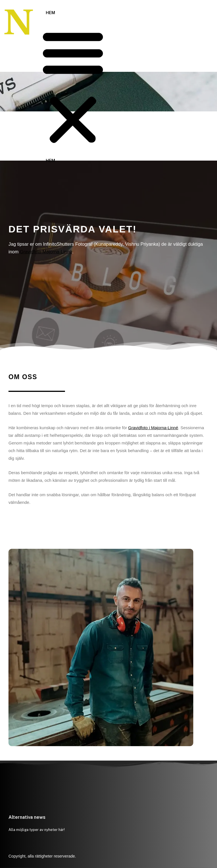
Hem (50, 13)
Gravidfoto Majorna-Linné (46, 252)
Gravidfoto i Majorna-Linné (153, 428)
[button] (73, 87)
